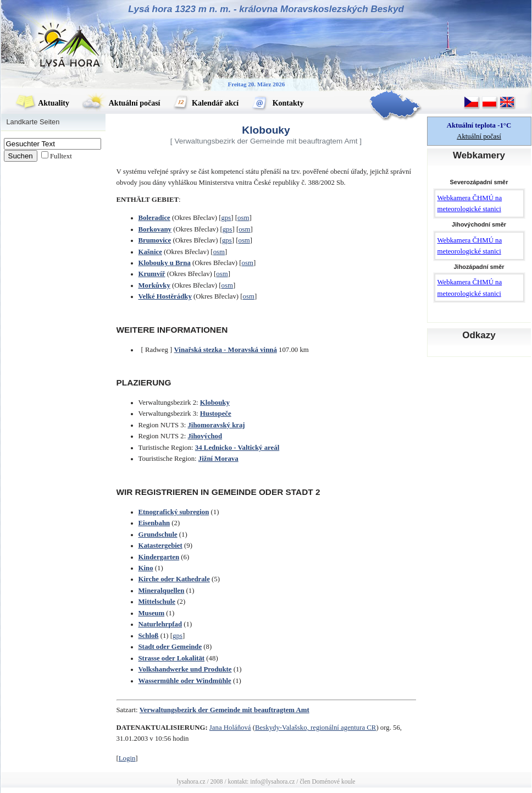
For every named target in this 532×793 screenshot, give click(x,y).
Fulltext (61, 156)
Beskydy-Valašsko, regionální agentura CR (315, 728)
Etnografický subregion (174, 512)
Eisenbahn (154, 523)
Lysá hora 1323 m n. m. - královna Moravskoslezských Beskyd (266, 9)
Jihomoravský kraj (216, 425)
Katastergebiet (160, 546)
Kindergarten (159, 557)
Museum (152, 613)
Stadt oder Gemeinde (170, 647)
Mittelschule (157, 602)
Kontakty (277, 103)
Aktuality (42, 103)
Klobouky (215, 403)
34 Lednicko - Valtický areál (237, 448)
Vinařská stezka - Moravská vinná (226, 350)
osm (243, 218)
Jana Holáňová (230, 728)
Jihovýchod (205, 436)
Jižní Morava (218, 459)
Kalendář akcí (206, 103)
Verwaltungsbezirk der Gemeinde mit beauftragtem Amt (225, 710)
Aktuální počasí (121, 103)
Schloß (149, 636)
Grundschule (158, 535)
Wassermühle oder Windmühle (185, 681)
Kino (146, 568)
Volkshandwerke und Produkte (185, 669)
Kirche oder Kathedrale (174, 579)
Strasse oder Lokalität (172, 658)
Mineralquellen (162, 591)
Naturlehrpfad (160, 624)
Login (127, 758)
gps (226, 218)
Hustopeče (216, 414)
